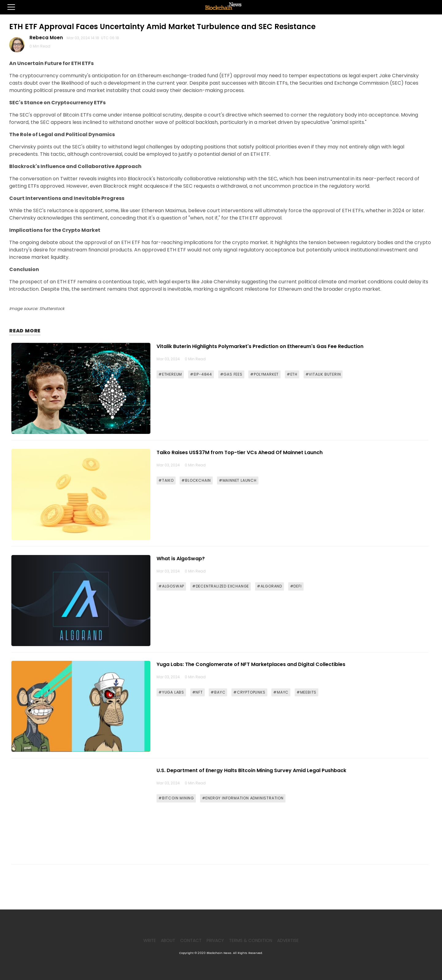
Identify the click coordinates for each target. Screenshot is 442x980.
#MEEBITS (306, 692)
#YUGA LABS (171, 692)
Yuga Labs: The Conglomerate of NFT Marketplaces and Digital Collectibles (251, 664)
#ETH (292, 374)
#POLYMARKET (264, 374)
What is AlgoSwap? (181, 559)
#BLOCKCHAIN (196, 480)
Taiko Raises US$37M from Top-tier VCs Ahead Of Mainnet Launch (240, 452)
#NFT (198, 692)
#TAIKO (166, 480)
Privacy (215, 940)
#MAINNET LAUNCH (238, 480)
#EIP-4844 (201, 374)
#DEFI (296, 586)
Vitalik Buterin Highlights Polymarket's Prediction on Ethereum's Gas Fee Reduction (260, 346)
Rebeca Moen (47, 38)
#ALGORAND (269, 586)
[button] (8, 7)
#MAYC (281, 692)
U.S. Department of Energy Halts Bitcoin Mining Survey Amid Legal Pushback (251, 770)
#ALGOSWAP (171, 586)
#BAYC (218, 692)
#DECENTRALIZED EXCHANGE (221, 586)
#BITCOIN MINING (176, 798)
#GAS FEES (231, 374)
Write (150, 940)
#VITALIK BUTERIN (323, 374)
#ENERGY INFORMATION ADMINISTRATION (243, 798)
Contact (191, 940)
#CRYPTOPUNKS (249, 692)
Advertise (288, 940)
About (168, 940)
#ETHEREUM (170, 374)
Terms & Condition (251, 940)
